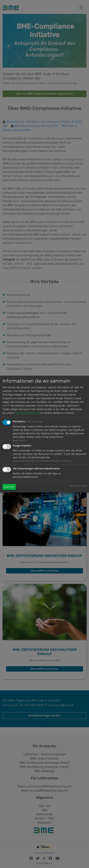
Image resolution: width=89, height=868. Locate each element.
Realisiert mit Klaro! (79, 486)
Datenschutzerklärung (27, 413)
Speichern (9, 487)
